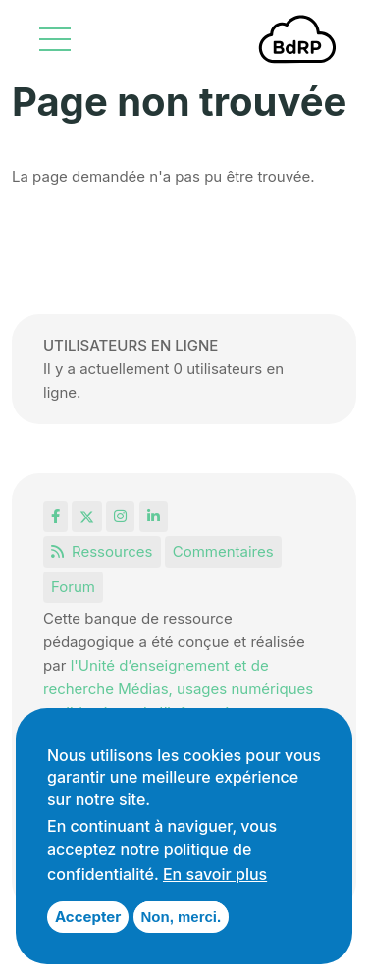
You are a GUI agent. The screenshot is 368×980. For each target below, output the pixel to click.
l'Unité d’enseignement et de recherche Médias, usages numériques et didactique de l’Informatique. (178, 689)
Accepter (88, 917)
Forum (73, 587)
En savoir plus (215, 874)
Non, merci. (182, 917)
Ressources (102, 551)
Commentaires (223, 551)
